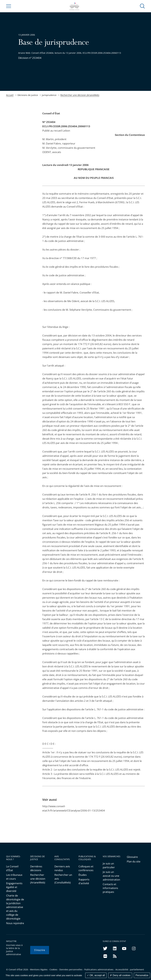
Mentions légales (39, 969)
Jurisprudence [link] (49, 95)
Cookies (53, 969)
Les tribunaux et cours (14, 877)
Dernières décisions (36, 868)
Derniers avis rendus (62, 868)
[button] (142, 6)
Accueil (10, 95)
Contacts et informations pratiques (110, 888)
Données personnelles (71, 969)
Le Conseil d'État (12, 868)
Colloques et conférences (86, 868)
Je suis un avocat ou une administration (111, 876)
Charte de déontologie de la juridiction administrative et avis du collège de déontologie (15, 907)
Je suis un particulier (109, 865)
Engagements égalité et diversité (14, 887)
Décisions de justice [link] (28, 95)
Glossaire (132, 857)
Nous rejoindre (15, 923)
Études (83, 875)
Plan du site (134, 861)
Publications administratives (99, 969)
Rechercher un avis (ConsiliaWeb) (63, 879)
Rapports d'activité (84, 881)
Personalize (142, 975)
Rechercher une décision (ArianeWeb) (80, 95)
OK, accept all (96, 975)
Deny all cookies (120, 975)
